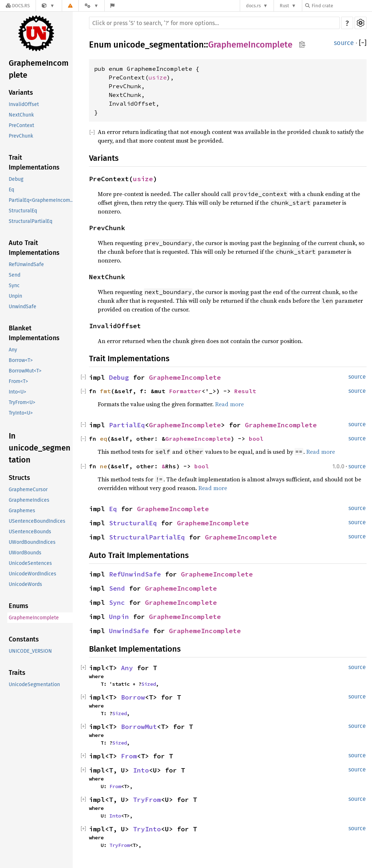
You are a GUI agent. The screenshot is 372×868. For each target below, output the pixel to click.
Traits (17, 673)
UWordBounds (25, 553)
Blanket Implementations (34, 333)
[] (363, 43)
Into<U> (17, 392)
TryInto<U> (21, 413)
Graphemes (22, 511)
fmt (105, 391)
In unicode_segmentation (40, 448)
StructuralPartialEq (31, 221)
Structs (19, 478)
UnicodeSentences (30, 563)
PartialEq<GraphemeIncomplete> (43, 200)
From (129, 756)
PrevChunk (21, 136)
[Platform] (92, 6)
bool (256, 439)
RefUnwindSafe (26, 264)
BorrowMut (139, 727)
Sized (149, 684)
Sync (14, 286)
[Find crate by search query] (341, 6)
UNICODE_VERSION (30, 651)
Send (15, 275)
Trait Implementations (34, 162)
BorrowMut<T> (25, 371)
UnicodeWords (25, 584)
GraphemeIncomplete (39, 69)
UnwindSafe (23, 307)
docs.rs (253, 6)
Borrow (133, 697)
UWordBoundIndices (32, 542)
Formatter (185, 391)
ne (104, 466)
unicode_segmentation (159, 45)
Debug (16, 179)
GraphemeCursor (28, 490)
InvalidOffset (24, 104)
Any (13, 350)
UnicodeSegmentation (34, 684)
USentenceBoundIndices (37, 521)
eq (104, 439)
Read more (229, 404)
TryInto (147, 829)
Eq (11, 190)
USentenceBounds (30, 532)
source (344, 43)
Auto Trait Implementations (34, 248)
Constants (24, 639)
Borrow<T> (21, 360)
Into (141, 770)
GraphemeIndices (29, 500)
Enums (19, 606)
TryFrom (147, 800)
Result (245, 391)
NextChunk (21, 115)
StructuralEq (23, 211)
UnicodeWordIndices (33, 574)
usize (158, 77)
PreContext (21, 125)
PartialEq (127, 425)
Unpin (15, 296)
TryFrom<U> (22, 402)
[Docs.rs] (18, 6)
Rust (284, 6)
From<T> (18, 381)
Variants (21, 93)
